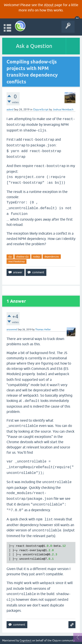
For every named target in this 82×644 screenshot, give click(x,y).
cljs (10, 257)
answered (12, 329)
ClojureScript (41, 110)
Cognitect (26, 640)
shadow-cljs (22, 257)
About (49, 5)
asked (10, 110)
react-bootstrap (17, 261)
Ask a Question (34, 46)
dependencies (52, 257)
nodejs (37, 257)
